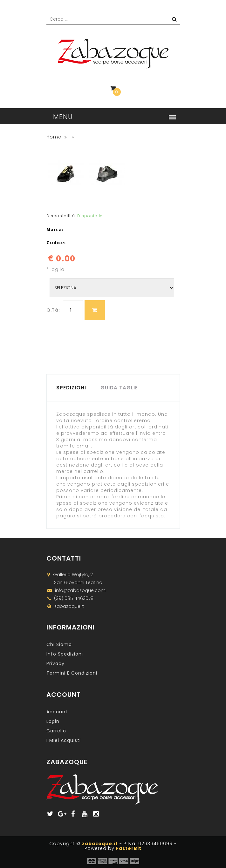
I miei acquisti (64, 740)
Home (54, 137)
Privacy (55, 663)
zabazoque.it (100, 844)
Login (53, 721)
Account (57, 712)
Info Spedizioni (65, 654)
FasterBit (129, 848)
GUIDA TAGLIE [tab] (119, 388)
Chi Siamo (59, 644)
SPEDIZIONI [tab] (71, 388)
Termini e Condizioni (72, 673)
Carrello (56, 731)
